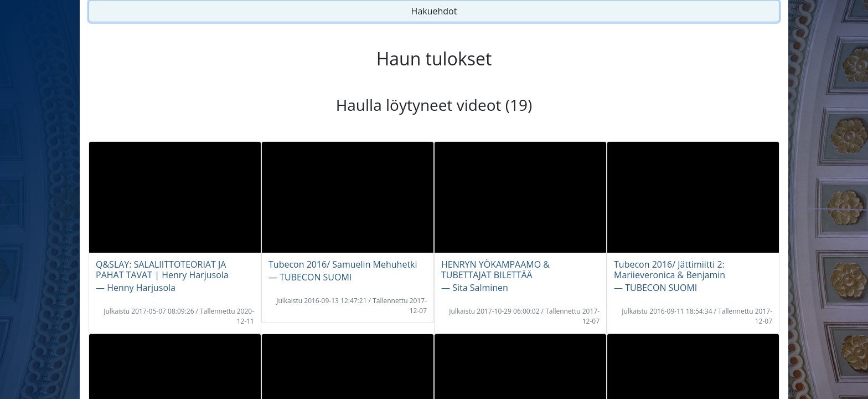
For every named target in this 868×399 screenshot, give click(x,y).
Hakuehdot (434, 11)
